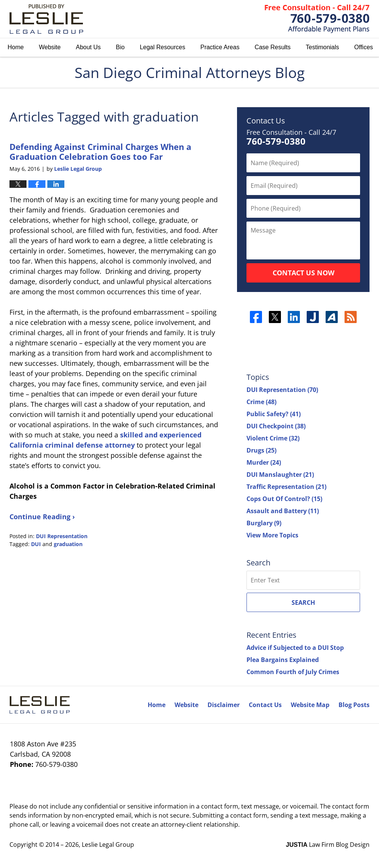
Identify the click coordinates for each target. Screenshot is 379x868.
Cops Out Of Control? (284, 499)
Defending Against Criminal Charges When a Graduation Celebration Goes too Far (100, 151)
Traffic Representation (286, 487)
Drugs (261, 450)
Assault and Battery (283, 511)
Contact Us (265, 705)
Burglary (264, 523)
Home (16, 47)
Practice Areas (220, 47)
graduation (68, 544)
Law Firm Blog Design (328, 845)
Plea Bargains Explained (283, 660)
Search (303, 603)
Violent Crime (273, 438)
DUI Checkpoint (276, 426)
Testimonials (323, 47)
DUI (36, 544)
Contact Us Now (303, 273)
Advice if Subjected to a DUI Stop (295, 648)
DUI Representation (62, 536)
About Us (88, 47)
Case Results (272, 47)
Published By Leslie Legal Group (317, 19)
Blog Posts (354, 705)
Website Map (310, 705)
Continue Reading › (42, 517)
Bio (120, 47)
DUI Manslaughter (280, 475)
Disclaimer (224, 705)
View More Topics (272, 535)
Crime (261, 402)
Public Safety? (274, 414)
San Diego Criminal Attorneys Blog (46, 19)
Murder (264, 462)
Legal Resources (162, 47)
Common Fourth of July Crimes (293, 672)
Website (50, 47)
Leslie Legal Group (108, 845)
